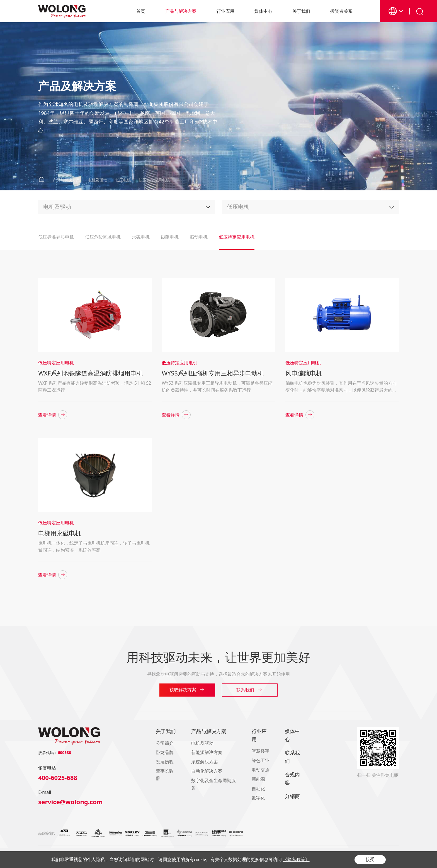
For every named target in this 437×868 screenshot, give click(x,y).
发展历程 (165, 762)
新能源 (258, 779)
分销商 (292, 796)
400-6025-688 (58, 777)
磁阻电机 (170, 237)
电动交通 (261, 770)
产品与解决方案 (181, 11)
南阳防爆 (107, 854)
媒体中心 (263, 11)
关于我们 (301, 11)
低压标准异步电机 (56, 237)
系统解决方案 (205, 762)
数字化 (258, 798)
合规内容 (292, 778)
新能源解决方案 (207, 752)
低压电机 (123, 180)
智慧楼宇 (261, 751)
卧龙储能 (122, 854)
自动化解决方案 (207, 771)
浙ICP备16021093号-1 (128, 860)
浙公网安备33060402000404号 (167, 860)
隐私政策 (362, 860)
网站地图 (392, 860)
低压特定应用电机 (154, 180)
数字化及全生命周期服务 (213, 784)
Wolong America (86, 854)
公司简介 (165, 743)
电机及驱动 (98, 180)
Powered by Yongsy (208, 860)
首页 (141, 11)
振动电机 (199, 237)
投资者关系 (341, 11)
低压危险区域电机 (103, 237)
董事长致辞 (165, 775)
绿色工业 (261, 760)
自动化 (258, 789)
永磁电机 (141, 237)
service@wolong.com (70, 802)
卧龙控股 (64, 854)
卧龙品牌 (165, 752)
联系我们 (292, 757)
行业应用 (225, 11)
